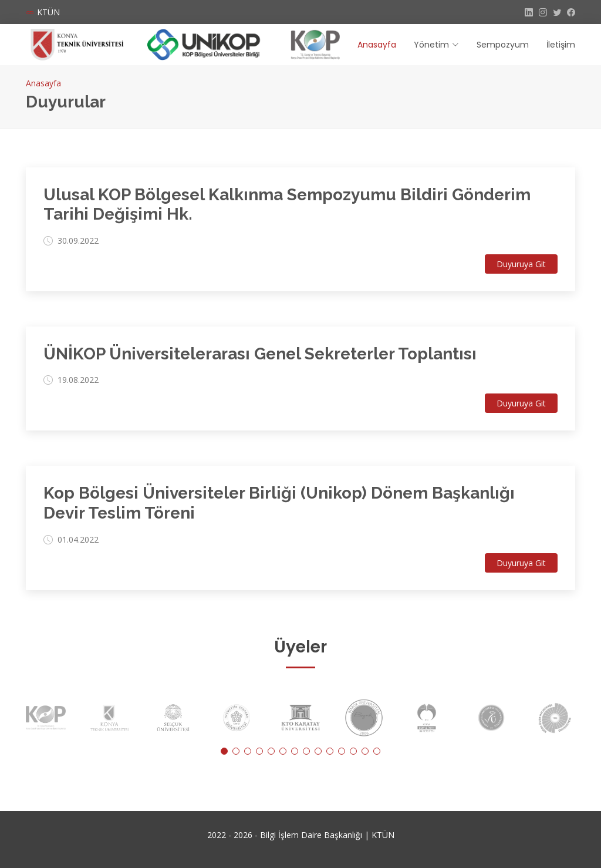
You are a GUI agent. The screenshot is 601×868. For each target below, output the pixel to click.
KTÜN (48, 12)
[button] (224, 751)
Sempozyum (503, 45)
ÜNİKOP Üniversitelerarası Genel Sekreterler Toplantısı (260, 354)
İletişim (561, 45)
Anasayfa (377, 45)
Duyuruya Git (521, 264)
